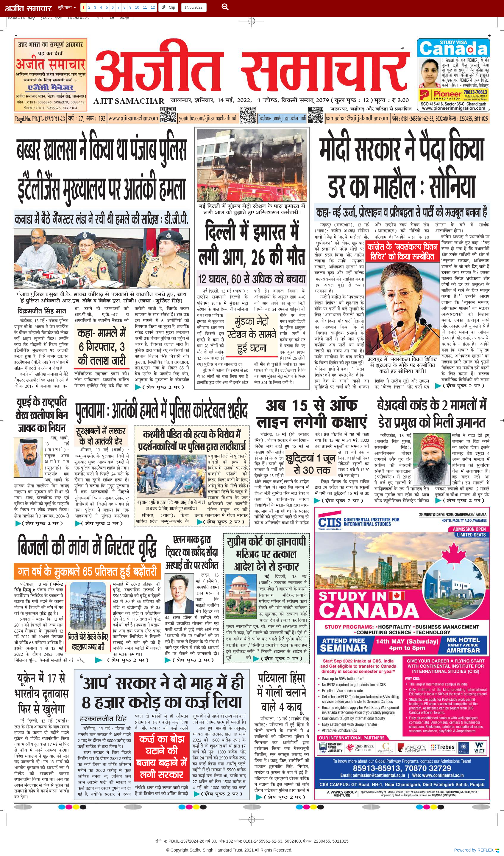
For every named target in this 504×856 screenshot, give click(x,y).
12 (153, 7)
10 (137, 7)
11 (145, 7)
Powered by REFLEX (477, 850)
